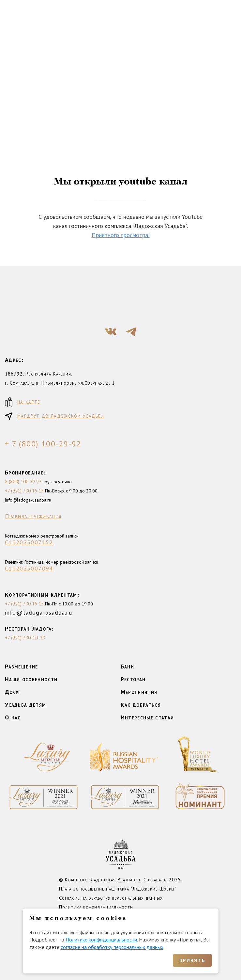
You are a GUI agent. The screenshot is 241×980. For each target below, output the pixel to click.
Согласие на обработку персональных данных (111, 898)
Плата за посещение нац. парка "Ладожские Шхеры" (118, 889)
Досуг (13, 692)
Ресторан (133, 679)
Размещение (22, 666)
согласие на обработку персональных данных (112, 947)
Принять (192, 960)
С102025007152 (29, 542)
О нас (13, 717)
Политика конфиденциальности (96, 907)
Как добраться (141, 705)
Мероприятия (139, 692)
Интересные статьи (147, 717)
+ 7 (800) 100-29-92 (43, 444)
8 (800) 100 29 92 (23, 482)
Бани (127, 666)
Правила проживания (33, 516)
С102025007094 (29, 569)
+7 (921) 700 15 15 (24, 491)
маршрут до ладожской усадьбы (55, 416)
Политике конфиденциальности (101, 940)
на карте (23, 402)
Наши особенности (31, 679)
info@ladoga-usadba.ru (28, 500)
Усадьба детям (26, 705)
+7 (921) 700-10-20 (25, 638)
